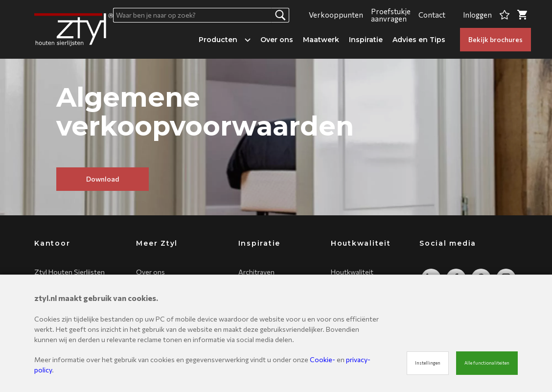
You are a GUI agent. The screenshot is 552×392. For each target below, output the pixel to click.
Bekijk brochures (495, 39)
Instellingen (428, 363)
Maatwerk (321, 40)
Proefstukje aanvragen (391, 15)
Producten (225, 40)
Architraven (256, 272)
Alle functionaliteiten (487, 363)
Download (103, 179)
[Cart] (522, 15)
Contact (432, 15)
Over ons (277, 40)
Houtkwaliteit (352, 272)
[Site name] (74, 30)
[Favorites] (505, 15)
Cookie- (322, 359)
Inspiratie (366, 40)
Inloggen (477, 15)
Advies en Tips (419, 40)
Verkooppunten (336, 15)
